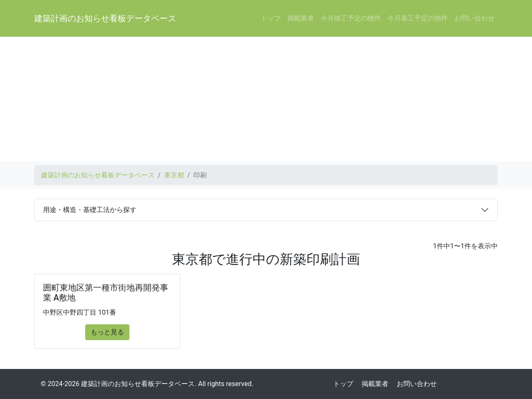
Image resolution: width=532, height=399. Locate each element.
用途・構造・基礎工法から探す (90, 210)
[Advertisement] (266, 99)
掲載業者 (301, 18)
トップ (271, 18)
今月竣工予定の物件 (351, 18)
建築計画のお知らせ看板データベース (105, 18)
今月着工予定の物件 (418, 18)
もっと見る (107, 332)
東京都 (174, 175)
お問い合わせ (474, 18)
